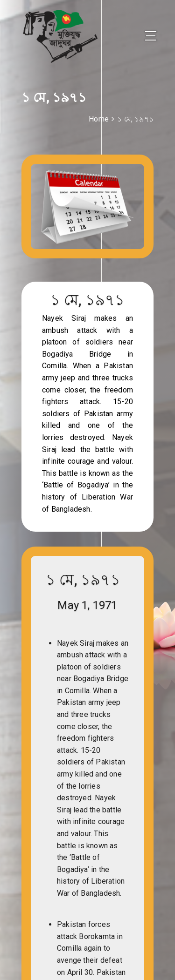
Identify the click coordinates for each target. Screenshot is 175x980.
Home (99, 119)
